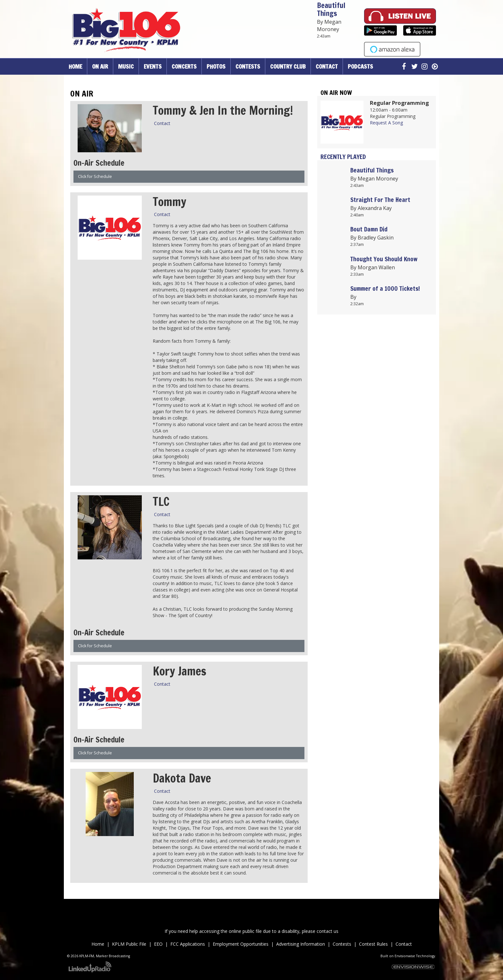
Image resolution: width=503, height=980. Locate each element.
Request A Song (386, 123)
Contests (342, 944)
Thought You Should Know (384, 259)
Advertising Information (301, 944)
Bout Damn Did (369, 229)
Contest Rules (373, 944)
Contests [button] (248, 66)
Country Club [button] (288, 66)
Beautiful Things (331, 9)
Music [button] (126, 66)
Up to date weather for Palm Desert (377, 391)
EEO (158, 944)
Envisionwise (405, 956)
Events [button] (153, 66)
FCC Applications (188, 944)
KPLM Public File (129, 944)
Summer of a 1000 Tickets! (385, 288)
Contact (162, 123)
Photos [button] (216, 66)
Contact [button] (327, 66)
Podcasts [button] (360, 66)
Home (75, 66)
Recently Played (343, 157)
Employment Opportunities (241, 944)
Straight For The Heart (380, 200)
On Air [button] (100, 66)
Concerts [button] (184, 66)
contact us (328, 931)
